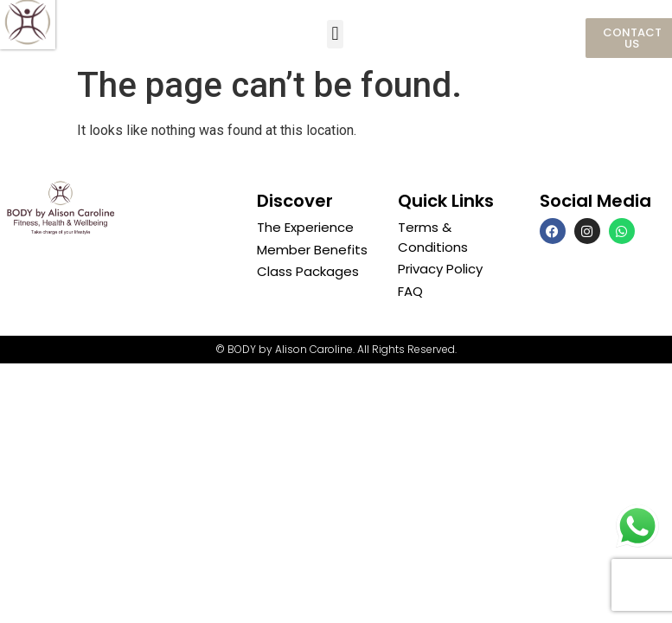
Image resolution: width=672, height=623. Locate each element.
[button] (335, 34)
